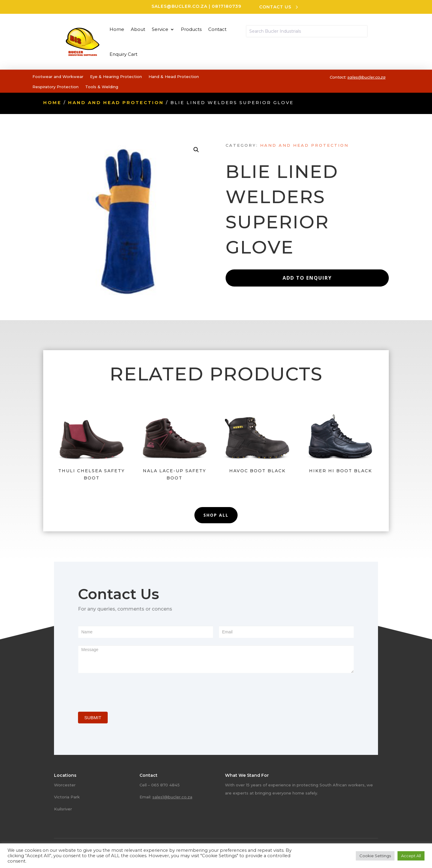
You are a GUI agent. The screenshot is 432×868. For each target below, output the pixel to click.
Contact (217, 29)
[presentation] (124, 691)
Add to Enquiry (307, 278)
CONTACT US (275, 7)
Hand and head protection (116, 103)
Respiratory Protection (55, 87)
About (138, 29)
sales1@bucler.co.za (172, 797)
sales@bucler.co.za (179, 6)
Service (160, 29)
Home (117, 29)
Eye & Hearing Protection (116, 77)
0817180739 (226, 6)
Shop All (216, 515)
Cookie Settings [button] (375, 856)
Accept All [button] (411, 856)
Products (191, 29)
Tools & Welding (102, 87)
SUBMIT (93, 718)
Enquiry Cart (123, 54)
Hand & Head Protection (174, 77)
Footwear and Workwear (58, 77)
